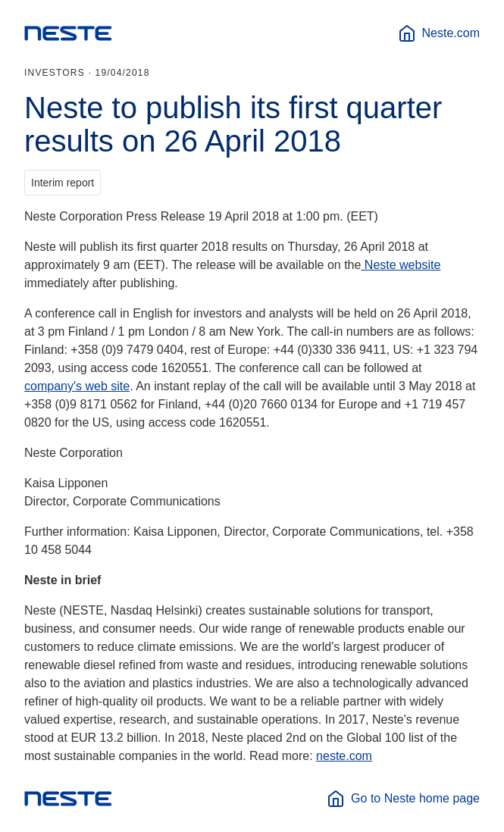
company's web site (77, 386)
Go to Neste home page (403, 799)
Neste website (401, 265)
